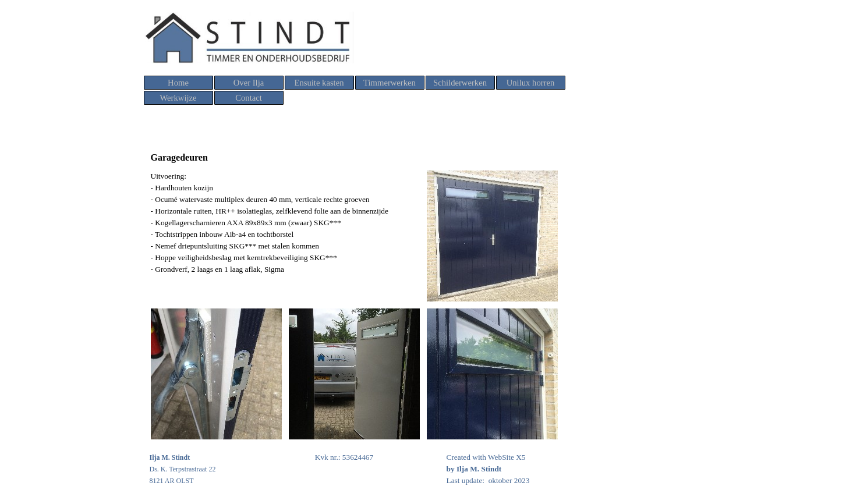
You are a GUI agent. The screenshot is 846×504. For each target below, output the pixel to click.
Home (178, 83)
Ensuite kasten (319, 83)
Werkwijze (178, 98)
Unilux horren (531, 83)
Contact (249, 98)
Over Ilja (249, 83)
